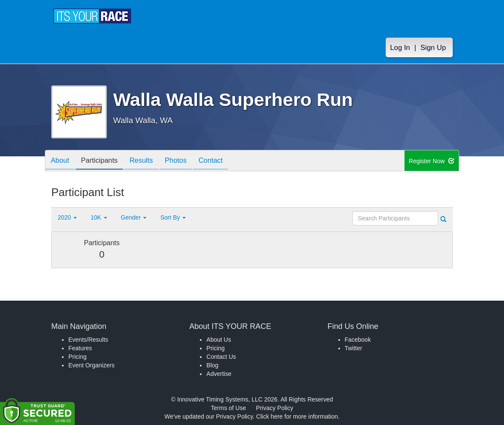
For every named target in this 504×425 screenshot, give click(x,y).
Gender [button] (134, 217)
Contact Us (221, 357)
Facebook (358, 340)
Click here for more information (297, 416)
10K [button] (99, 217)
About (61, 161)
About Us (219, 340)
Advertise (219, 374)
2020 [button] (67, 217)
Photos (184, 161)
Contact (221, 161)
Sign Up (433, 48)
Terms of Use (229, 408)
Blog (212, 365)
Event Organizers (91, 365)
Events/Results (88, 340)
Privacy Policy (274, 408)
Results (147, 161)
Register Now (432, 161)
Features (80, 348)
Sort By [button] (173, 217)
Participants (103, 161)
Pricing (78, 357)
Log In (400, 48)
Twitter (353, 348)
